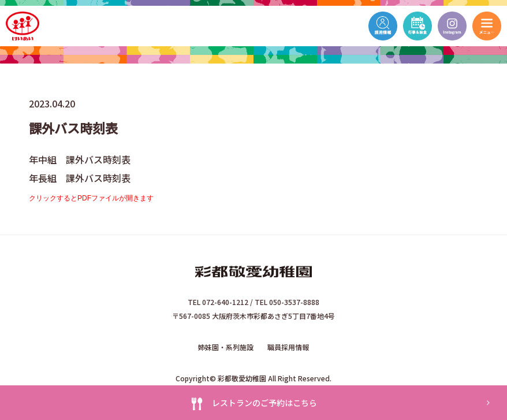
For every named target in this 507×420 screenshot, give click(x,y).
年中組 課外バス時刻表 (80, 159)
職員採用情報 (288, 347)
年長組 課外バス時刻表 (80, 178)
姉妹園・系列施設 (226, 347)
